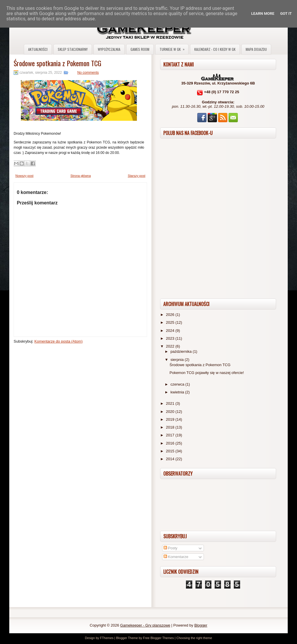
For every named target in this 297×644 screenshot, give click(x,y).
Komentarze (176, 557)
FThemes (107, 638)
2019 (171, 419)
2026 (171, 315)
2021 (171, 403)
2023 (171, 338)
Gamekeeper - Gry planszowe (145, 625)
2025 (171, 322)
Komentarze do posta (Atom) (59, 341)
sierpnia (178, 360)
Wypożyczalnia (109, 49)
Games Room (140, 49)
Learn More (263, 14)
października (182, 351)
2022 (171, 346)
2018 (171, 427)
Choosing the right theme (194, 638)
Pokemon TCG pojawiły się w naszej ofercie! (207, 373)
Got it (286, 14)
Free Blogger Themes (158, 638)
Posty (171, 548)
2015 (171, 451)
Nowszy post (24, 176)
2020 (171, 412)
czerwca (178, 384)
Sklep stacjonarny (73, 49)
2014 (171, 459)
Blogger (201, 625)
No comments (88, 73)
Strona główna (81, 176)
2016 (171, 443)
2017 (171, 435)
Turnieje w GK (174, 48)
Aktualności (38, 49)
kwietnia (178, 392)
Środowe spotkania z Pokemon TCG (57, 63)
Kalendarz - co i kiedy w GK (215, 49)
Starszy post (136, 176)
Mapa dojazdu (256, 49)
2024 (171, 331)
